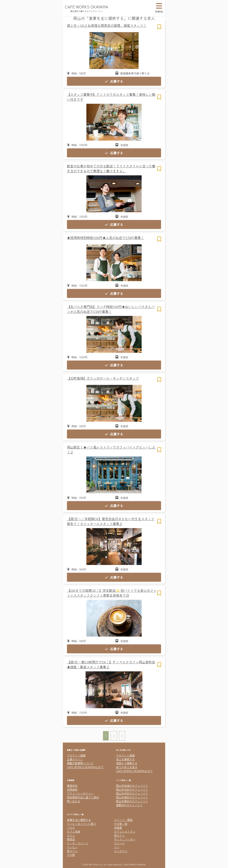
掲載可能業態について (80, 763)
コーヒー (72, 847)
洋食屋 (118, 828)
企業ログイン (75, 759)
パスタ (71, 828)
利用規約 (72, 790)
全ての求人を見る (127, 767)
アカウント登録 (76, 755)
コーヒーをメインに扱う (82, 824)
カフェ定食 (74, 831)
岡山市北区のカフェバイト (132, 790)
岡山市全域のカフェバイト (132, 786)
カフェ (71, 835)
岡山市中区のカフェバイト (132, 793)
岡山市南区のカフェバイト (132, 797)
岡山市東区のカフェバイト (132, 801)
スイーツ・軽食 (123, 820)
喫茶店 (71, 839)
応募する (114, 81)
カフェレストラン (125, 831)
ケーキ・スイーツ (78, 843)
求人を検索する (125, 759)
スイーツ (119, 843)
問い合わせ (74, 801)
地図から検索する (127, 763)
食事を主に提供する (79, 820)
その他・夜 (121, 824)
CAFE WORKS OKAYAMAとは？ (85, 767)
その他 (71, 855)
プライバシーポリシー (80, 793)
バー (117, 847)
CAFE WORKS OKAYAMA (87, 7)
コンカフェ (121, 851)
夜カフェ (72, 851)
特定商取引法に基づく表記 (83, 797)
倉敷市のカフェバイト (129, 805)
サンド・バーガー (125, 839)
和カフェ (119, 835)
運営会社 (72, 786)
